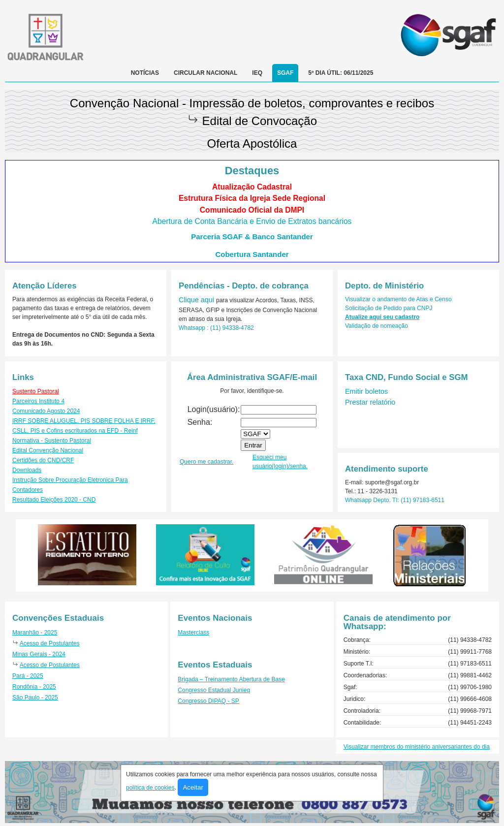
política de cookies (150, 788)
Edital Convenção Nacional (48, 450)
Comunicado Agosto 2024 (46, 411)
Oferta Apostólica (252, 143)
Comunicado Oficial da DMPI (252, 210)
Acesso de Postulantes (50, 643)
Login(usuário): (214, 409)
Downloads (27, 470)
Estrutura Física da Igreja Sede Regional (252, 198)
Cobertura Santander (252, 254)
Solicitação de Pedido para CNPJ (389, 308)
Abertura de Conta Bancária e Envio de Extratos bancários (252, 221)
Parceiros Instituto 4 (38, 401)
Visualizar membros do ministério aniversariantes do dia (417, 747)
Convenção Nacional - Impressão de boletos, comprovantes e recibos (252, 103)
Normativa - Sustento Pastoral (52, 441)
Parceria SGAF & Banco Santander (252, 237)
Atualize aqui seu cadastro (382, 317)
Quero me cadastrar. (206, 462)
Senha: (200, 422)
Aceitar (193, 787)
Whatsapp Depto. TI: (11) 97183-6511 (395, 500)
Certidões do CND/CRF (43, 460)
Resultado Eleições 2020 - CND (54, 500)
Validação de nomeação (377, 326)
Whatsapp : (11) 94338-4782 (216, 328)
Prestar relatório (370, 402)
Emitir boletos (366, 391)
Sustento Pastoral (36, 391)
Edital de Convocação (260, 121)
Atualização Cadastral (252, 187)
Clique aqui (197, 300)
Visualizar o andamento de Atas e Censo (398, 299)
